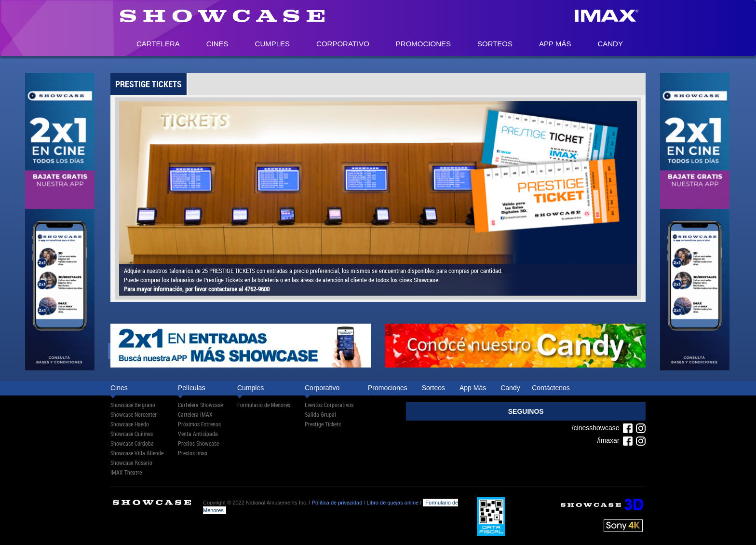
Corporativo (343, 44)
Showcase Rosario (131, 463)
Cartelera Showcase (200, 405)
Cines (217, 44)
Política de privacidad (337, 503)
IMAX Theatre (126, 472)
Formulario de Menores (264, 405)
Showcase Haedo (130, 424)
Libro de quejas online (393, 503)
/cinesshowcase (602, 428)
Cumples (273, 44)
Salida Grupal (320, 414)
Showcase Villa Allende (137, 453)
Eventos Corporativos (329, 405)
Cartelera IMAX (195, 414)
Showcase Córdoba (132, 443)
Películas (192, 388)
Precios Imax (193, 453)
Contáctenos (551, 388)
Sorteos (495, 44)
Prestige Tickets (323, 424)
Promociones (423, 44)
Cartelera (158, 44)
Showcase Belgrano (133, 405)
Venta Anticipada (198, 434)
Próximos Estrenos (199, 424)
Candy (610, 44)
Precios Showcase (198, 443)
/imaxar (615, 440)
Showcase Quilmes (132, 434)
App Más (555, 44)
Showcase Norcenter (134, 414)
